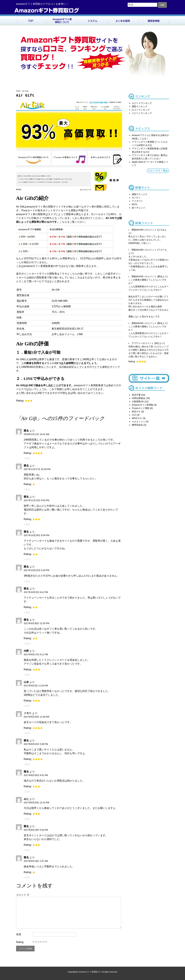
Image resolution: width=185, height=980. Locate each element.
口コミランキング (141, 110)
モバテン (136, 198)
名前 (19, 934)
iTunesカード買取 (141, 408)
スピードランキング (142, 103)
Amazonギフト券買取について (62, 20)
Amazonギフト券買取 (143, 405)
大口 (134, 415)
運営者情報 (154, 20)
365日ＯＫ (137, 418)
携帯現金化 (137, 425)
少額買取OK (138, 402)
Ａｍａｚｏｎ (138, 422)
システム (93, 20)
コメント (23, 895)
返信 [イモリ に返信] (28, 733)
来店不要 (136, 395)
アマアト (136, 343)
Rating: (20, 942)
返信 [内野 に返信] (28, 675)
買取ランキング (140, 106)
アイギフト (137, 201)
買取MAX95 (137, 230)
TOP (31, 20)
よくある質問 (123, 20)
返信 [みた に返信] (28, 819)
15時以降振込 (139, 398)
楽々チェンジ (138, 208)
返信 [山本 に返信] (28, 706)
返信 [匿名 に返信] (28, 458)
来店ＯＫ (136, 412)
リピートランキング (142, 113)
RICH (134, 204)
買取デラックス (140, 194)
